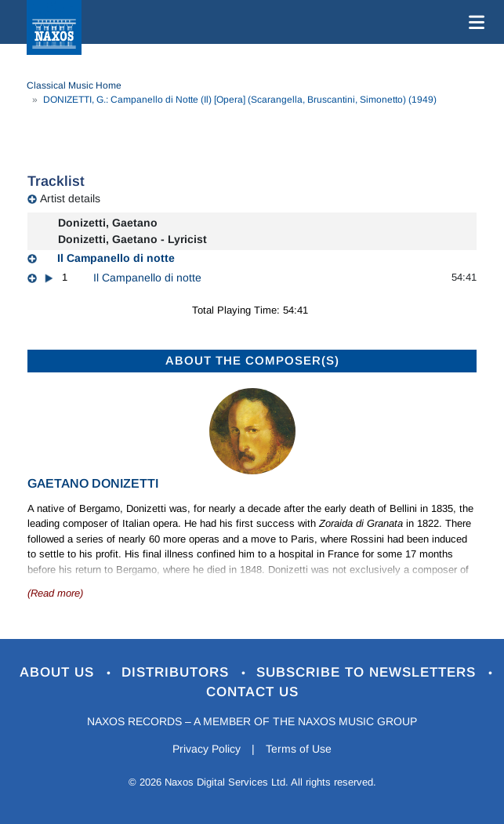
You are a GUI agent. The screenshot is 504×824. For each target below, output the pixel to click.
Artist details (70, 198)
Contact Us (252, 692)
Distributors (178, 672)
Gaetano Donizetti (93, 483)
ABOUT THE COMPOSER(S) (252, 360)
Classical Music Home (74, 85)
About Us (59, 672)
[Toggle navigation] (473, 22)
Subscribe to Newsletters (368, 672)
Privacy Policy (207, 749)
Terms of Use (299, 749)
